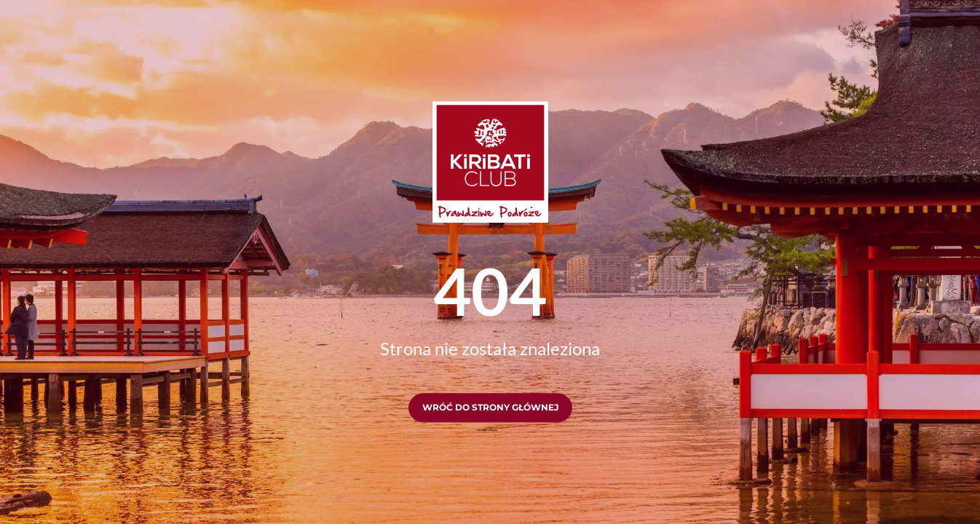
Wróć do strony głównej (490, 408)
